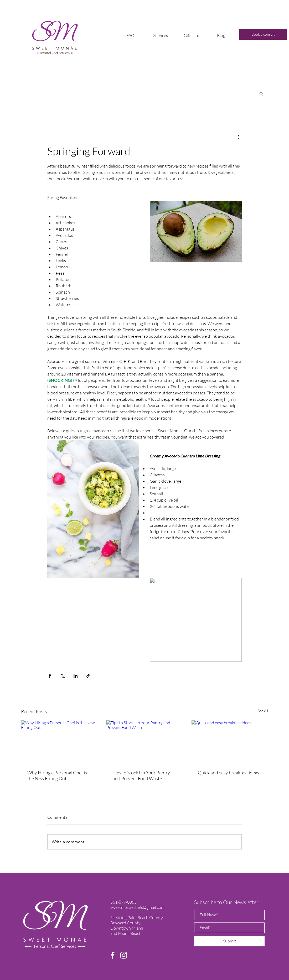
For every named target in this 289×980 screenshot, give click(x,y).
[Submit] (229, 941)
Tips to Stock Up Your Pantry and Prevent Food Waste (141, 775)
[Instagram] (124, 955)
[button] (161, 35)
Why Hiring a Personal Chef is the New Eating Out (57, 775)
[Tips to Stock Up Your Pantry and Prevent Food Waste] (145, 742)
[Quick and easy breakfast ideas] (230, 742)
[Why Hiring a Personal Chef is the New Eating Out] (59, 742)
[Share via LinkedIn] (76, 676)
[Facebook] (113, 955)
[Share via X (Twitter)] (63, 676)
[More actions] (239, 137)
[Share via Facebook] (50, 676)
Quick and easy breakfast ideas (229, 773)
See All (263, 711)
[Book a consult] (263, 34)
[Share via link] (88, 676)
